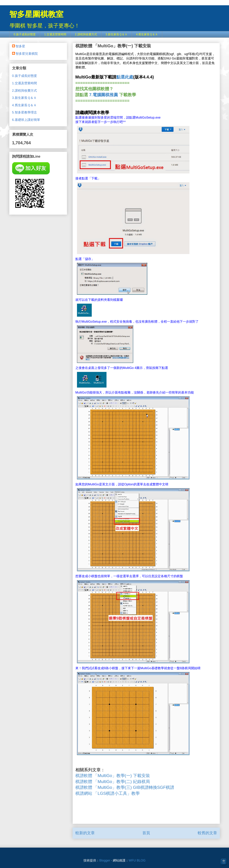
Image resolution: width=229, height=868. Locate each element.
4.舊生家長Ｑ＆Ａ (147, 34)
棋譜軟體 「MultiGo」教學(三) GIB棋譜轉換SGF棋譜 (125, 787)
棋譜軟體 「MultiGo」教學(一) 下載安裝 (113, 776)
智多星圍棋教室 (36, 14)
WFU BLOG (137, 860)
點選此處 (125, 77)
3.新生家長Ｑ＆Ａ (117, 34)
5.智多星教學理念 (25, 112)
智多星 (20, 46)
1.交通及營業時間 (55, 34)
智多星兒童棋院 (27, 54)
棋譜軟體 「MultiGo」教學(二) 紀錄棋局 (113, 782)
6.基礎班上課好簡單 (26, 120)
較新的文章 (85, 833)
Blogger (105, 860)
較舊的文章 (207, 833)
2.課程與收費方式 (86, 34)
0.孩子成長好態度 (25, 34)
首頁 (146, 833)
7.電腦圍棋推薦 (104, 95)
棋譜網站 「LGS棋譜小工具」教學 (108, 793)
